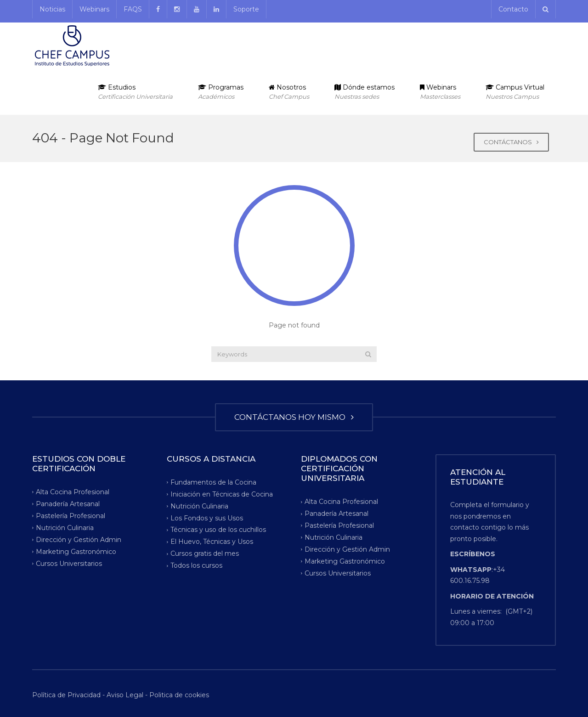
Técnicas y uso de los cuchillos (218, 530)
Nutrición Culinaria (65, 528)
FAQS (133, 9)
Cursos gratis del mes (205, 553)
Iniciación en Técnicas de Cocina (222, 494)
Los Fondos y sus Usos (207, 518)
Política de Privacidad (67, 695)
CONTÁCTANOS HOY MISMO (294, 417)
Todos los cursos (196, 565)
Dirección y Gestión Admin (79, 539)
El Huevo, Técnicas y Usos (212, 542)
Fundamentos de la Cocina (213, 482)
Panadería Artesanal (68, 504)
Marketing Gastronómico (76, 551)
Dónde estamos (365, 92)
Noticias (52, 9)
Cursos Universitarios (69, 563)
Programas (221, 92)
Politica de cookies (179, 695)
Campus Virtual (515, 92)
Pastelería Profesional (71, 516)
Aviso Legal (125, 695)
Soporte (246, 9)
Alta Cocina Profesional (73, 492)
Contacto (513, 9)
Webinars (94, 9)
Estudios (135, 92)
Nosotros (289, 92)
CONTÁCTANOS (511, 142)
